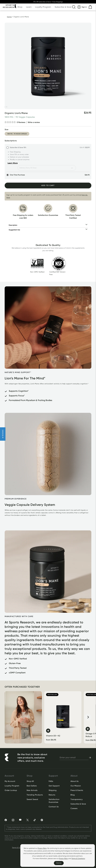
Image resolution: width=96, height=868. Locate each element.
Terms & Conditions (78, 859)
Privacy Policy (42, 848)
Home (9, 17)
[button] (3, 434)
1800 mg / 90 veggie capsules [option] (17, 134)
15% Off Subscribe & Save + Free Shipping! (48, 2)
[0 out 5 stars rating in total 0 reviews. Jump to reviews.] (15, 122)
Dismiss (59, 863)
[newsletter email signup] (74, 758)
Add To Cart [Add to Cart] (48, 185)
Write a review (34, 122)
